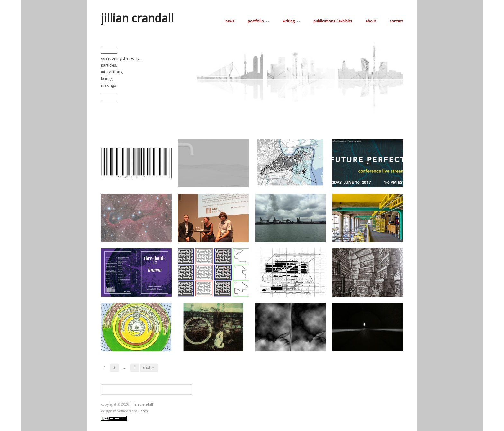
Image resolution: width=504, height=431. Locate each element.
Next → (149, 368)
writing (291, 21)
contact (396, 21)
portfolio (258, 21)
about (371, 21)
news (230, 21)
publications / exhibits (333, 21)
